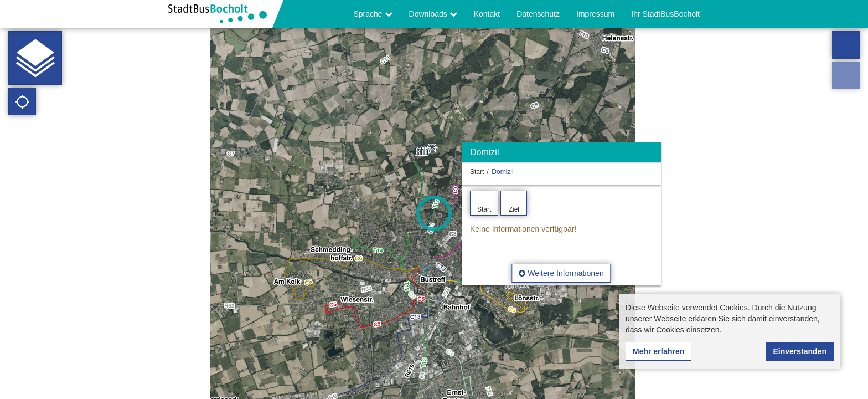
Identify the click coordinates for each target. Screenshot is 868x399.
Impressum (595, 14)
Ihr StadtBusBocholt (665, 14)
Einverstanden (800, 351)
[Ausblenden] (651, 155)
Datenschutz (538, 14)
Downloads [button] (433, 14)
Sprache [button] (373, 14)
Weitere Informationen (561, 273)
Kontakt (487, 14)
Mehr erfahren (658, 351)
